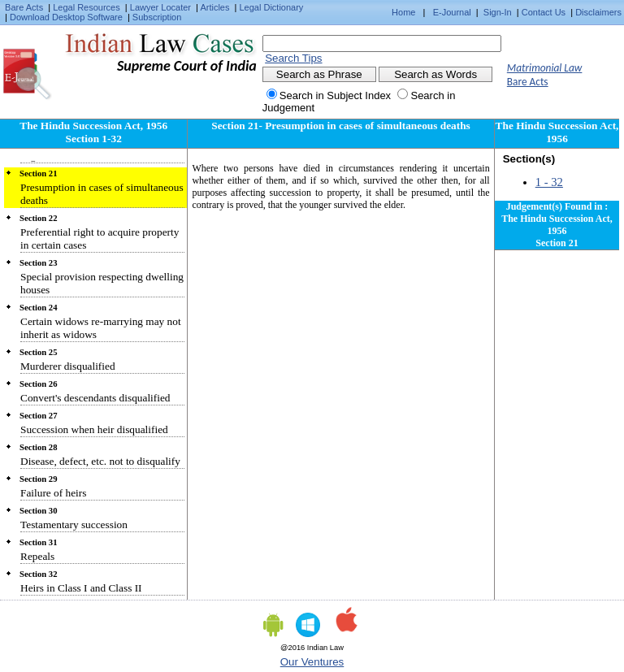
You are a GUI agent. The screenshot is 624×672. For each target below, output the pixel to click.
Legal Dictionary (272, 7)
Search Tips (293, 58)
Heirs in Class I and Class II (81, 588)
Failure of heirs (53, 493)
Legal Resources (87, 7)
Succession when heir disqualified (94, 429)
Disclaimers (598, 12)
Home (403, 12)
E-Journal (452, 12)
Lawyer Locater (160, 7)
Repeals (37, 556)
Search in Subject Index (335, 95)
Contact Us (544, 12)
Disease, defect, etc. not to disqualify (100, 461)
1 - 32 (549, 182)
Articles (214, 7)
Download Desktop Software (66, 17)
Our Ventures (312, 662)
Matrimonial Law (545, 68)
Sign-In (498, 12)
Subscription (157, 17)
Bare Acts (24, 7)
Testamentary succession (74, 525)
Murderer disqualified (68, 366)
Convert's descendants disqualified (95, 398)
